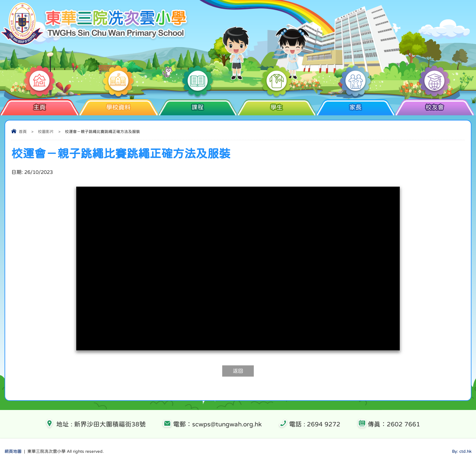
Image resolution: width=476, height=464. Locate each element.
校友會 (435, 105)
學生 (276, 105)
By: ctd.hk (462, 451)
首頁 (23, 132)
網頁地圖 (13, 451)
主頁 (40, 105)
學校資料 (119, 105)
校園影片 (46, 132)
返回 (238, 371)
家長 (356, 105)
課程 (197, 105)
